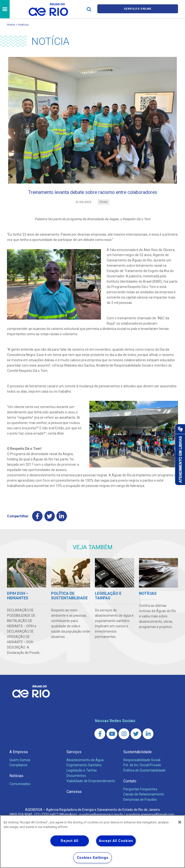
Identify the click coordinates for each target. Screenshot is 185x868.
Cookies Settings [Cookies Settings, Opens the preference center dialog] (93, 858)
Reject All (69, 841)
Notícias (24, 24)
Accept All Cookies (116, 841)
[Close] (180, 822)
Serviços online (138, 9)
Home (11, 24)
